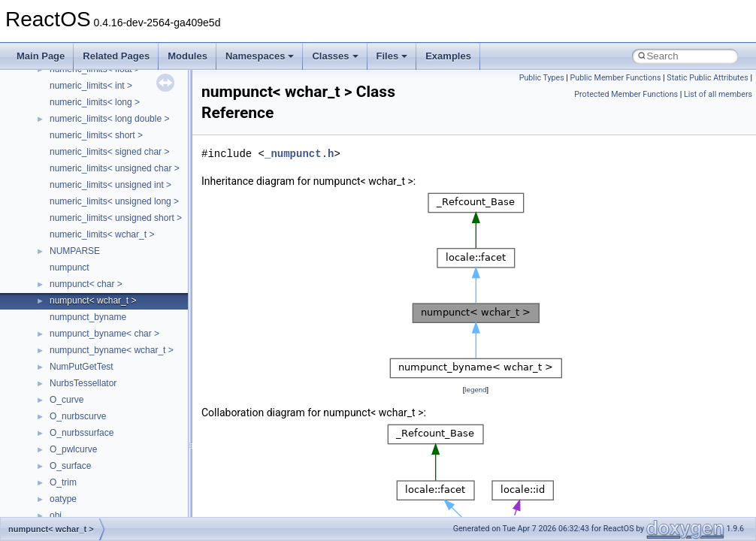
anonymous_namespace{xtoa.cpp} (119, 464)
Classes (335, 56)
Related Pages (116, 56)
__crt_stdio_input (84, 116)
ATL (57, 480)
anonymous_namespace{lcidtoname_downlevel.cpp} (155, 315)
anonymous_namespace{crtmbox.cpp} (126, 232)
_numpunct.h (299, 154)
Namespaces (260, 56)
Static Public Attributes (707, 78)
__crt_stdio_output (87, 133)
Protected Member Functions (626, 94)
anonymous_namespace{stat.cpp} (118, 397)
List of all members (718, 94)
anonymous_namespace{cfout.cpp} (120, 216)
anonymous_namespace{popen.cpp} (123, 364)
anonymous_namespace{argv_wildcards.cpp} (140, 199)
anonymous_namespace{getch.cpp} (121, 282)
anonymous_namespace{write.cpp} (120, 447)
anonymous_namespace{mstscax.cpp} (127, 331)
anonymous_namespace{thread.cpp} (123, 414)
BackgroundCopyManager (102, 497)
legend (475, 390)
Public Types (542, 78)
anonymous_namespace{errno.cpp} (121, 249)
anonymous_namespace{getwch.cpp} (124, 298)
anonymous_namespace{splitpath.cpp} (127, 381)
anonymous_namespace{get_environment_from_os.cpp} (163, 265)
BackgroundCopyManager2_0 (109, 513)
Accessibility (74, 166)
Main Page (41, 56)
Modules (187, 56)
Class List (57, 100)
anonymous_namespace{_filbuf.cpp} (122, 183)
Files (392, 56)
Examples (448, 56)
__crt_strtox (73, 150)
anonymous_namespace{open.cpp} (120, 348)
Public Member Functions (616, 78)
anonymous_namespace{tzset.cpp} (120, 431)
